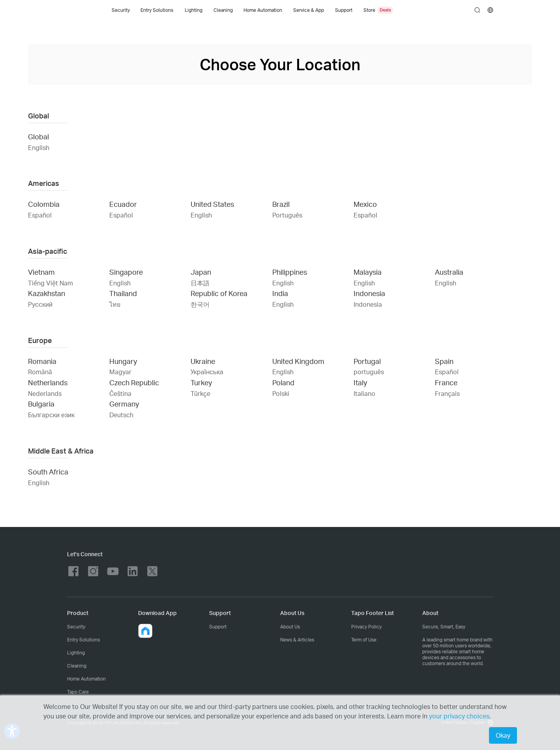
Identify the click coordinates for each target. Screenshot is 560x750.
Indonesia (369, 293)
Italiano (364, 393)
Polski (281, 393)
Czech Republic (134, 382)
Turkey (201, 382)
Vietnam (41, 272)
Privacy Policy (366, 627)
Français (447, 393)
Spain (444, 361)
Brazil (281, 204)
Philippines (290, 272)
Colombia (44, 204)
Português (287, 215)
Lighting (194, 10)
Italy (360, 382)
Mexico (365, 204)
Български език (51, 415)
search (477, 10)
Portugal (367, 361)
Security (121, 10)
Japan (201, 272)
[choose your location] (490, 10)
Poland (283, 382)
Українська (207, 372)
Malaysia (368, 272)
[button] (145, 631)
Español (40, 215)
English (39, 147)
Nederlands (45, 393)
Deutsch (121, 415)
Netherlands (48, 382)
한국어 (200, 304)
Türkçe (200, 393)
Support (218, 627)
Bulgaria (41, 404)
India (280, 293)
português (369, 372)
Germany (124, 404)
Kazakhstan (47, 293)
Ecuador (123, 204)
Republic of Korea (219, 293)
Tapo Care (78, 692)
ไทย (115, 304)
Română (40, 372)
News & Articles (297, 640)
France (446, 382)
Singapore (126, 272)
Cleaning (223, 10)
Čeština (120, 393)
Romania (42, 361)
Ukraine (203, 361)
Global (38, 136)
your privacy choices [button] (459, 716)
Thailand (123, 293)
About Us (290, 627)
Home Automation (263, 10)
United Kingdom (298, 361)
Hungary (123, 361)
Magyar (120, 372)
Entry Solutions (157, 10)
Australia (449, 272)
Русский (40, 304)
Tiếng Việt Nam (51, 283)
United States (212, 204)
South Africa (48, 472)
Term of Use (364, 640)
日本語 (200, 283)
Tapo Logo (80, 10)
